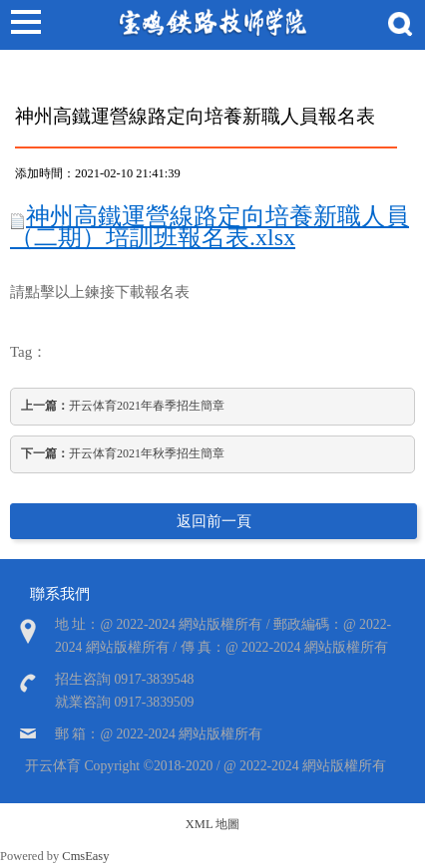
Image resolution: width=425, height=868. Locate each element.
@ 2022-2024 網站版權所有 (305, 766)
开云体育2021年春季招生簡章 (123, 406)
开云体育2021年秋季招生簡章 (123, 453)
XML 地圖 (212, 824)
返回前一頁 (214, 521)
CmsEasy (85, 856)
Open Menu (25, 25)
